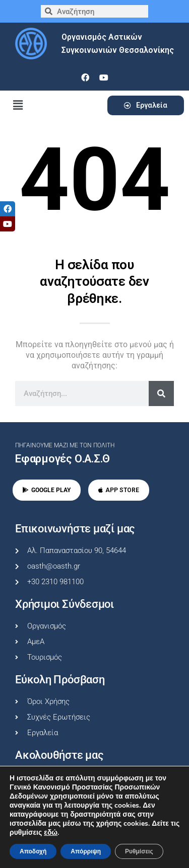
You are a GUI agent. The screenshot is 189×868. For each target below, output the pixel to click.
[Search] (161, 393)
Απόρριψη (86, 851)
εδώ (51, 833)
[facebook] (85, 77)
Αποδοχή (33, 851)
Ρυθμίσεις (139, 851)
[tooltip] (8, 209)
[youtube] (104, 77)
